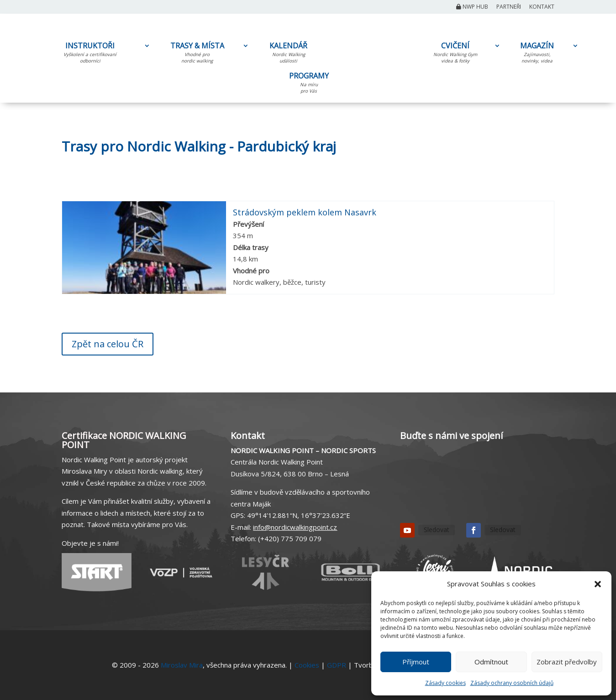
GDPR (337, 665)
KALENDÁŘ (288, 54)
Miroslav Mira (182, 665)
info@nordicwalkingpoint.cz (295, 527)
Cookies (307, 665)
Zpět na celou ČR (108, 344)
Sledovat (437, 530)
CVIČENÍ (455, 54)
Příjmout (416, 662)
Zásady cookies (445, 683)
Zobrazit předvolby (567, 662)
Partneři (509, 7)
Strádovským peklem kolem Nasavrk (305, 212)
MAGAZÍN (537, 54)
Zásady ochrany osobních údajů (512, 683)
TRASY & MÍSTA (197, 54)
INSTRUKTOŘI (90, 54)
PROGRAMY (309, 84)
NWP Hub (472, 7)
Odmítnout (491, 662)
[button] (598, 584)
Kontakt (542, 7)
